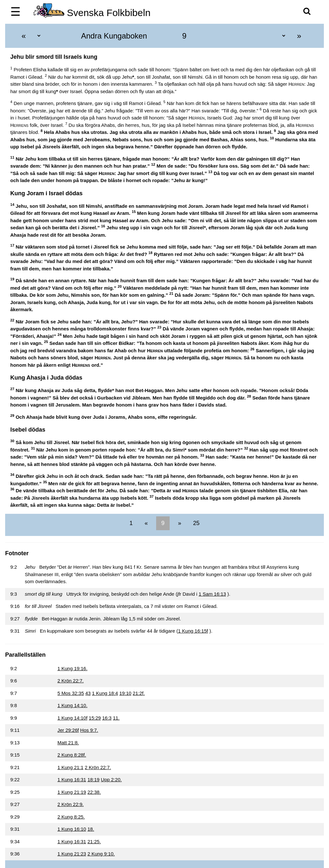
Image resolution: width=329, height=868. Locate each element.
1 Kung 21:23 (72, 854)
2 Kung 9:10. (101, 854)
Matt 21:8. (68, 743)
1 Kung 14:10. (72, 705)
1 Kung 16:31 (72, 780)
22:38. (94, 792)
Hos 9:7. (89, 730)
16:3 (107, 718)
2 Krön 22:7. (71, 681)
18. (91, 829)
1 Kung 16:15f (193, 631)
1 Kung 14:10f (72, 718)
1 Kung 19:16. (72, 668)
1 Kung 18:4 (105, 693)
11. (116, 718)
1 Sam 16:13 (212, 594)
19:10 (125, 693)
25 (196, 523)
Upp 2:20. (111, 780)
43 (88, 693)
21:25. (94, 842)
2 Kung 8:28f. (72, 755)
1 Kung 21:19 (72, 792)
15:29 (95, 718)
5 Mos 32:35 (71, 693)
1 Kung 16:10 (72, 829)
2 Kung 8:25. (71, 817)
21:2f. (139, 693)
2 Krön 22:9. (71, 804)
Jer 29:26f (68, 730)
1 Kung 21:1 (71, 767)
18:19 (93, 780)
